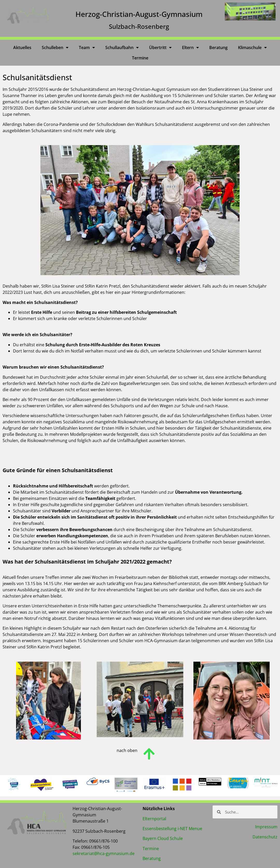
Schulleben (55, 48)
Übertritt (160, 48)
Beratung (218, 48)
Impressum (266, 827)
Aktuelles (22, 48)
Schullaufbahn (122, 48)
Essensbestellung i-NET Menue (172, 829)
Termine (140, 58)
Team (87, 48)
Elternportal (154, 819)
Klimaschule (252, 48)
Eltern (190, 48)
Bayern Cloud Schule (163, 838)
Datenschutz (265, 837)
